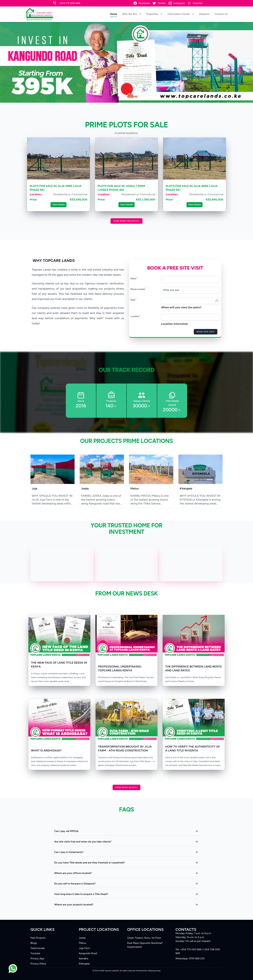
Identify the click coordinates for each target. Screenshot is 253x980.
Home (113, 14)
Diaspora (204, 14)
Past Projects (38, 938)
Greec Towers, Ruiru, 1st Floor (144, 938)
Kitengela (186, 488)
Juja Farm (84, 948)
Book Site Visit (206, 332)
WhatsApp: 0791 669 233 (190, 958)
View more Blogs (126, 787)
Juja (35, 488)
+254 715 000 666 (70, 3)
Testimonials (38, 948)
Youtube (197, 3)
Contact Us (221, 14)
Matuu (135, 488)
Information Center (181, 14)
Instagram (179, 3)
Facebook (144, 3)
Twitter (162, 3)
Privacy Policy (38, 964)
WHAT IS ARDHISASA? (46, 750)
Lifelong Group (154, 971)
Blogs (34, 943)
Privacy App (37, 958)
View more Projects (126, 221)
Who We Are (132, 14)
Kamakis (83, 958)
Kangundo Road (88, 953)
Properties (154, 14)
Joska (85, 488)
